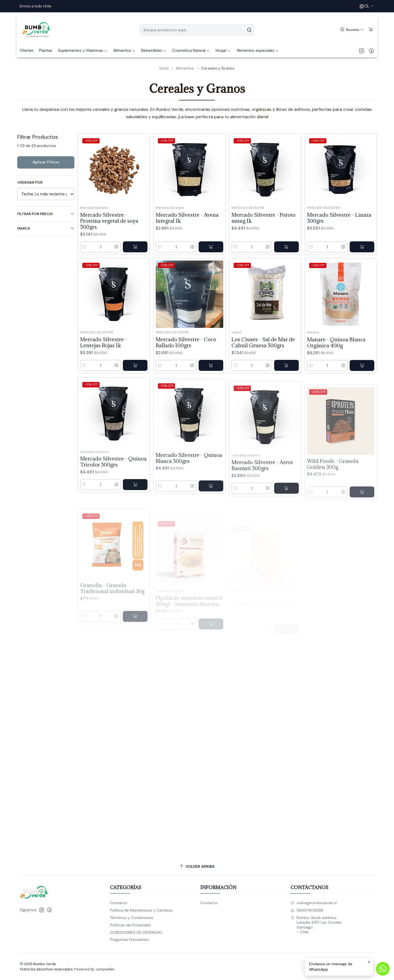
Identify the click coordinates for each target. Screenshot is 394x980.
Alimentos (185, 68)
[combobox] (197, 30)
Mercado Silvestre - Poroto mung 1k (263, 218)
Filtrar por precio (46, 214)
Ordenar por (30, 183)
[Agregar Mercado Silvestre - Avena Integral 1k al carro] (211, 247)
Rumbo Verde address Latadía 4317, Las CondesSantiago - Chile (316, 925)
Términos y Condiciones (132, 918)
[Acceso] (352, 30)
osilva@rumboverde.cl (314, 903)
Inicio (164, 68)
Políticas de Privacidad (130, 925)
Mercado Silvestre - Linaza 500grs (339, 218)
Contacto (119, 903)
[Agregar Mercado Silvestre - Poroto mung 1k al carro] (286, 247)
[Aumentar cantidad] (117, 247)
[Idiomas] (367, 6)
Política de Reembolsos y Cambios (141, 910)
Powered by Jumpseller (94, 969)
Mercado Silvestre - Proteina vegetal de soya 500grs (109, 221)
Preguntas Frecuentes (130, 939)
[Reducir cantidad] (84, 247)
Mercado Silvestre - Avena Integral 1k (187, 218)
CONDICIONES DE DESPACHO (136, 932)
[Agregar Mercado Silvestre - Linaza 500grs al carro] (362, 247)
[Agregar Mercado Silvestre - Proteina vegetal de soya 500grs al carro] (135, 247)
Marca (46, 228)
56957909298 (307, 910)
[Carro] (371, 30)
